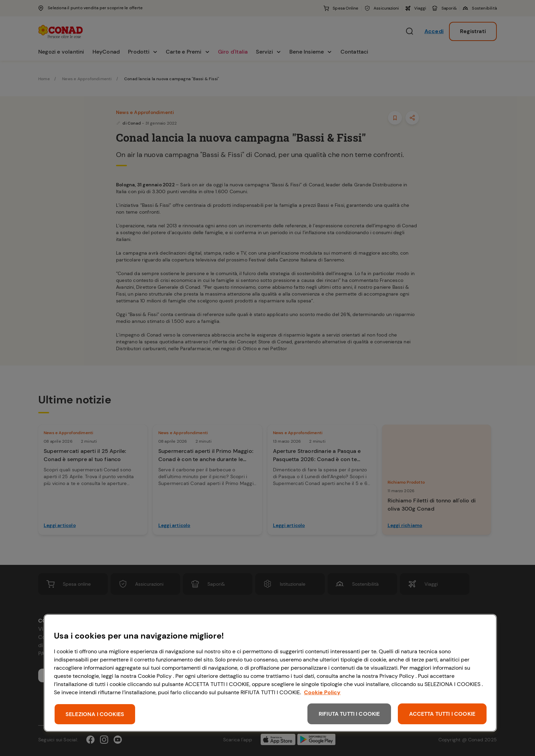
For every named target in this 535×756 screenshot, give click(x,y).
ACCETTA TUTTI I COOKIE (442, 714)
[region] (270, 673)
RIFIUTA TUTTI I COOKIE (349, 714)
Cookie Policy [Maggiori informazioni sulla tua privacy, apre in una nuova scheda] (322, 692)
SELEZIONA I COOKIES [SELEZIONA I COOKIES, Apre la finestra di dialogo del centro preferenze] (95, 714)
